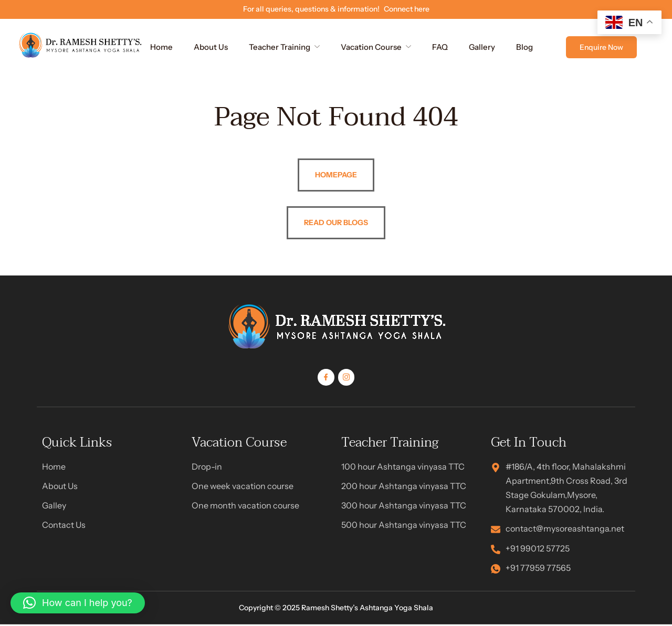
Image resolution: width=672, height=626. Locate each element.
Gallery (482, 47)
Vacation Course (376, 47)
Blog (524, 47)
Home (161, 47)
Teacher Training (284, 47)
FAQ (440, 47)
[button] (78, 603)
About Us (211, 47)
